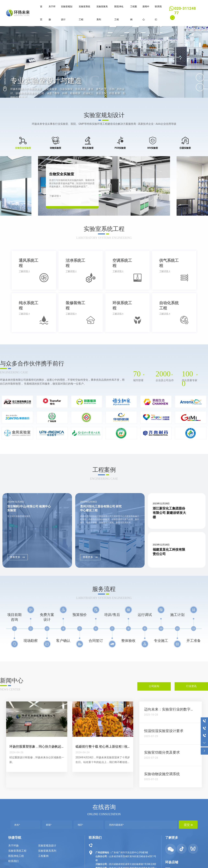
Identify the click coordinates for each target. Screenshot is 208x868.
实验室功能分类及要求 (162, 752)
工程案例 (43, 856)
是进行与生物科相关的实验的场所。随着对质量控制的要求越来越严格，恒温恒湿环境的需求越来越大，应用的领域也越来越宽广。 (72, 183)
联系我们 (13, 861)
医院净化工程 (16, 856)
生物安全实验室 (62, 174)
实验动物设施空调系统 (162, 774)
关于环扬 (13, 846)
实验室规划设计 (47, 846)
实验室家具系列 (47, 851)
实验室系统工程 (17, 851)
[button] (200, 45)
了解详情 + (55, 196)
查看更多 (18, 557)
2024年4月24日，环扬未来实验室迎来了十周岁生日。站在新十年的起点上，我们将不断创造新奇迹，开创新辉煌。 (103, 762)
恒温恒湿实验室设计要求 (164, 731)
